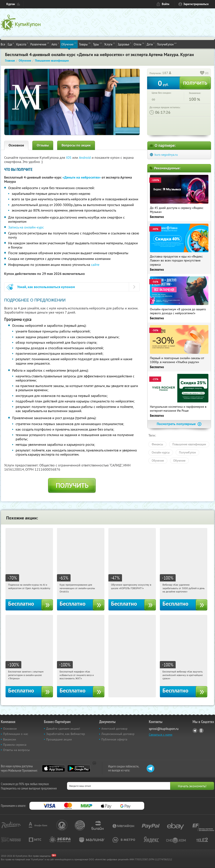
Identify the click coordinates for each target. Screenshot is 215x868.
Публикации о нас (16, 734)
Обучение (69, 44)
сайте (95, 265)
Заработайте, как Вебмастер (66, 734)
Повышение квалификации (189, 444)
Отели (139, 44)
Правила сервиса (15, 745)
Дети (151, 44)
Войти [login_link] (166, 4)
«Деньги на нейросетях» (82, 177)
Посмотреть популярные (179, 424)
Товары (85, 44)
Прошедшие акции (59, 739)
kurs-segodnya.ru (166, 155)
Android (85, 157)
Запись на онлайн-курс (26, 227)
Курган (11, 4)
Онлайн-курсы (161, 452)
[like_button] (202, 73)
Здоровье (124, 44)
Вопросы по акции (76, 145)
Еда (11, 44)
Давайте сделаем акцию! (63, 729)
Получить (72, 485)
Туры (97, 44)
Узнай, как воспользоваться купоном (46, 287)
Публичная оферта (114, 739)
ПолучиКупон (167, 44)
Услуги (110, 44)
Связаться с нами (161, 735)
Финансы (157, 444)
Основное (16, 145)
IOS (69, 157)
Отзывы (43, 145)
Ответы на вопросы (16, 750)
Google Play (79, 768)
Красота (22, 44)
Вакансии (10, 739)
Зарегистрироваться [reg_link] (196, 4)
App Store (54, 768)
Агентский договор (114, 729)
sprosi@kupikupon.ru (164, 729)
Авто (55, 44)
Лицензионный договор (118, 734)
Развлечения (40, 44)
